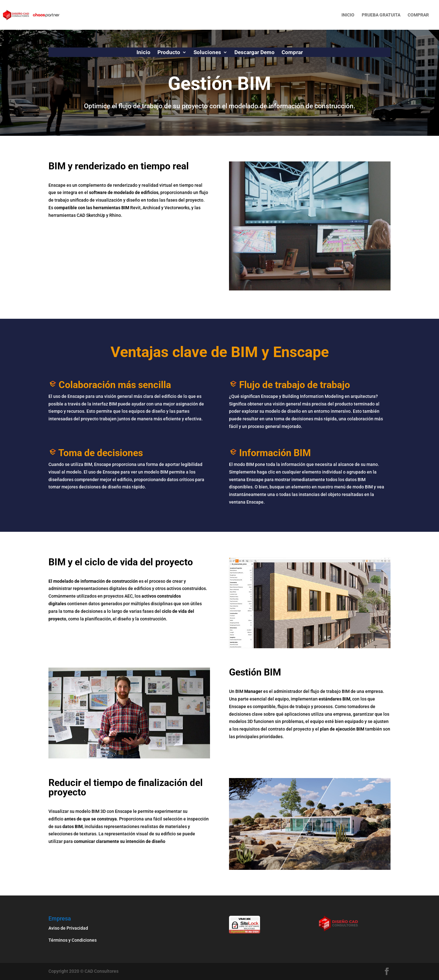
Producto (169, 53)
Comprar (418, 15)
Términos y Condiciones (73, 940)
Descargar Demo (254, 53)
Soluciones (207, 53)
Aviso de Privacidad (68, 928)
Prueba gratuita (381, 15)
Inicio (348, 15)
